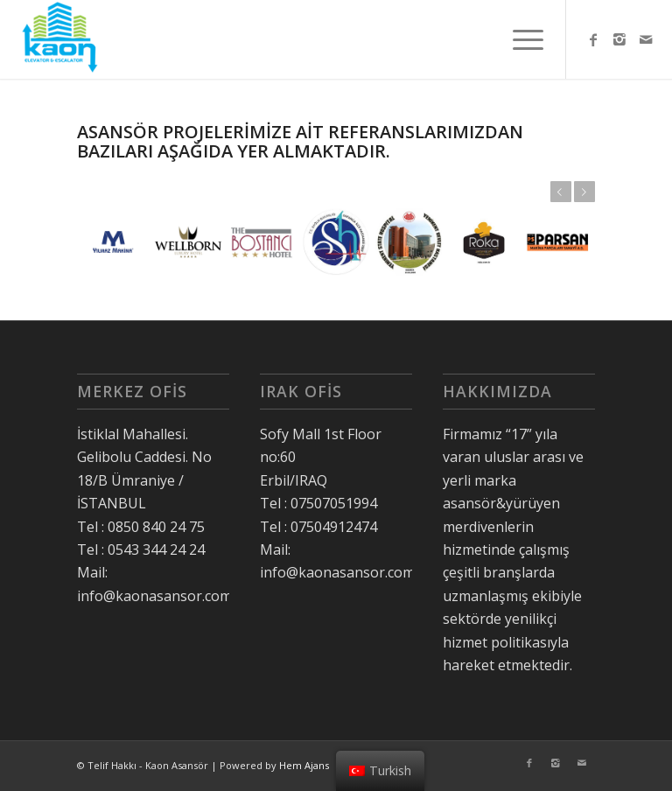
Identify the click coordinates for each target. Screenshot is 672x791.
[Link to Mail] (646, 39)
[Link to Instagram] (619, 39)
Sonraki (584, 192)
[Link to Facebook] (593, 39)
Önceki (561, 192)
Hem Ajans (304, 765)
